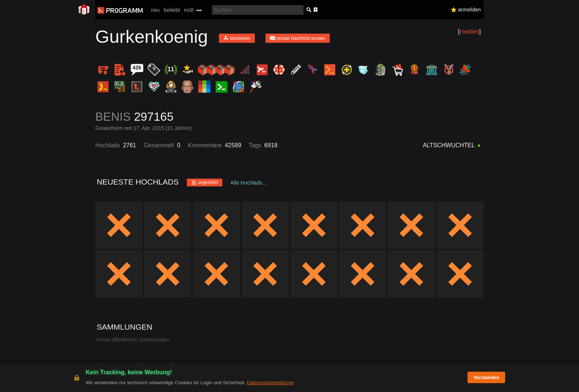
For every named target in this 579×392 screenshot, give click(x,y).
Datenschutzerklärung (270, 383)
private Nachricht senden (298, 38)
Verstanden (486, 377)
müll (189, 10)
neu (155, 10)
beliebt (172, 10)
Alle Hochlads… (249, 183)
